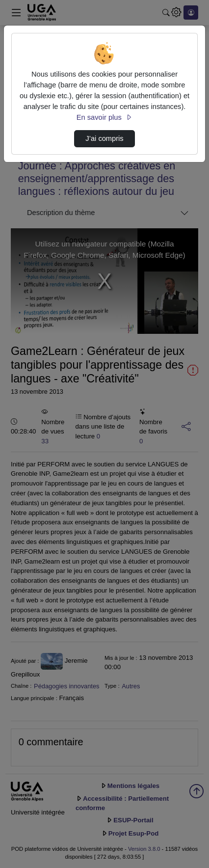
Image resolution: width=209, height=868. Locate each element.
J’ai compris (104, 138)
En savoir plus (104, 117)
